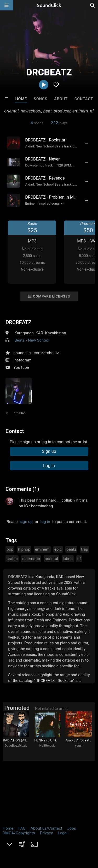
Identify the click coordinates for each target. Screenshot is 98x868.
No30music (47, 746)
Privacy (46, 833)
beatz (71, 549)
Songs (41, 99)
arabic (12, 559)
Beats (19, 340)
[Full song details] (87, 143)
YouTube (21, 367)
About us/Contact (46, 828)
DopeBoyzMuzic (16, 746)
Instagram (22, 360)
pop (10, 549)
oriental (51, 559)
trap (85, 549)
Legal (63, 833)
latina (68, 559)
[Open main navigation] (7, 5)
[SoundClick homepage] (49, 5)
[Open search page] (93, 5)
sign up (26, 522)
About (61, 99)
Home (21, 99)
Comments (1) (22, 489)
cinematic (31, 559)
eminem (42, 549)
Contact (84, 99)
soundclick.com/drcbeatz (36, 353)
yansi (79, 746)
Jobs (72, 828)
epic (58, 549)
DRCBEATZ (18, 322)
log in (45, 522)
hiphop (24, 549)
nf (79, 559)
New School (39, 340)
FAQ (22, 828)
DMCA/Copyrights (19, 833)
